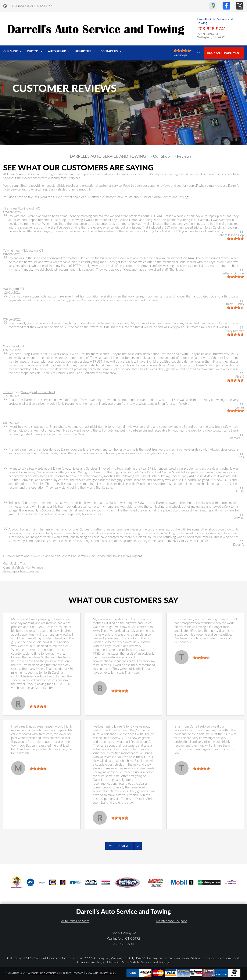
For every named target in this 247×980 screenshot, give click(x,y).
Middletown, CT (32, 250)
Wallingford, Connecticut (38, 392)
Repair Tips (83, 51)
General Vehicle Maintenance (23, 567)
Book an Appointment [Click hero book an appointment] (224, 53)
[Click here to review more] (187, 53)
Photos (33, 51)
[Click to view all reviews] (123, 846)
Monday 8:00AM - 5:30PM (30, 6)
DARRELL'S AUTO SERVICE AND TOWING (108, 156)
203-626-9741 (212, 29)
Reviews (184, 156)
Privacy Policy (107, 973)
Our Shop (10, 51)
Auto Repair (57, 51)
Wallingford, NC (29, 208)
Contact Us (109, 51)
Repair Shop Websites (44, 973)
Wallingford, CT (14, 289)
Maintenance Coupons (172, 921)
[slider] (235, 238)
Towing (8, 250)
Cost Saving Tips (14, 563)
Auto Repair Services (75, 921)
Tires (6, 208)
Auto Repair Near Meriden (21, 571)
